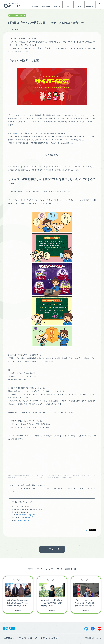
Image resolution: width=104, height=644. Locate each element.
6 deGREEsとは (8, 638)
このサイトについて (48, 638)
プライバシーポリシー (26, 638)
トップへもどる (52, 549)
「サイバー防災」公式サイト (52, 155)
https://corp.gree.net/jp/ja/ (25, 515)
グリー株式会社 (25, 518)
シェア (85, 530)
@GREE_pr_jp (23, 520)
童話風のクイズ (18, 133)
